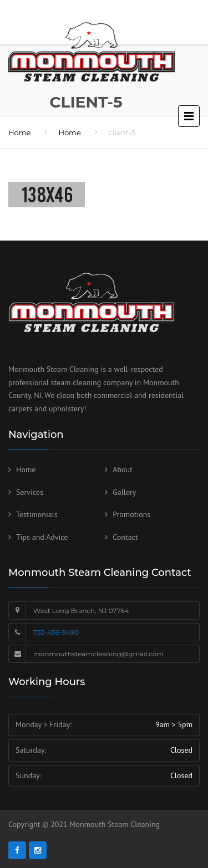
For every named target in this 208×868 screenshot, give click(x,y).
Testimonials (37, 514)
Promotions (131, 514)
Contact (125, 537)
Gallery (124, 492)
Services (30, 492)
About (123, 469)
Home (19, 132)
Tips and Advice (42, 537)
